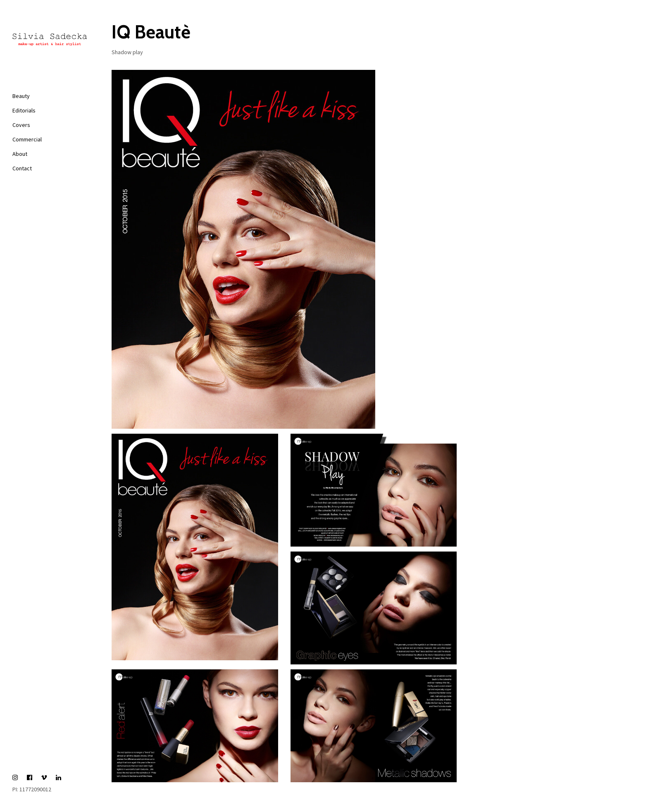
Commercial (27, 139)
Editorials (24, 110)
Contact (22, 168)
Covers (21, 125)
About (20, 154)
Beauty (21, 96)
